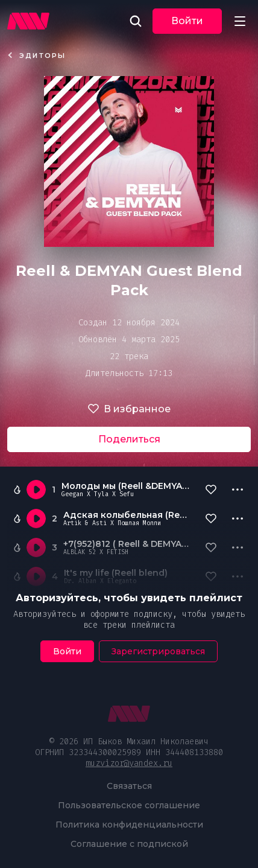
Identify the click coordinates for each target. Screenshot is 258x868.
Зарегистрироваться (158, 651)
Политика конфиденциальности (129, 825)
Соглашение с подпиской (129, 844)
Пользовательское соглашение (129, 805)
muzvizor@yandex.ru (129, 763)
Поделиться (129, 439)
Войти (187, 21)
